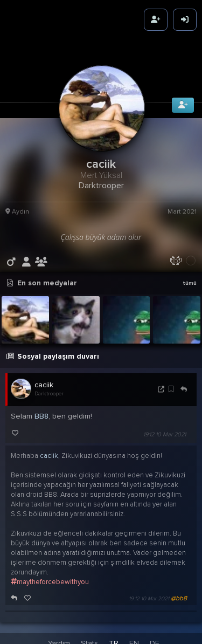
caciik (44, 382)
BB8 (41, 413)
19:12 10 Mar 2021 (165, 431)
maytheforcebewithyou (50, 579)
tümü (190, 280)
